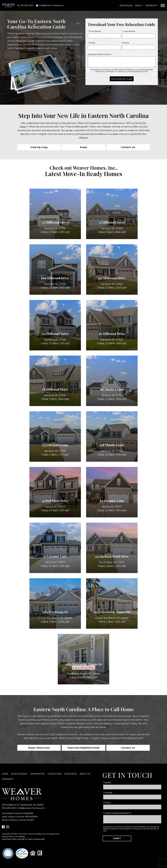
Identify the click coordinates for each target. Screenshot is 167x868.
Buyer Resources (39, 748)
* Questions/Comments (117, 813)
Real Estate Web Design (13, 839)
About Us (85, 774)
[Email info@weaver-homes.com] (50, 5)
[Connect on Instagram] (8, 828)
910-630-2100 (9, 808)
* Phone (108, 793)
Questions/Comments (99, 54)
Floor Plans (55, 774)
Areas (83, 147)
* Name (107, 783)
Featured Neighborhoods (83, 748)
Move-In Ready (19, 774)
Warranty (152, 5)
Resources (126, 5)
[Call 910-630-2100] (25, 5)
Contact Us (128, 147)
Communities (37, 774)
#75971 (30, 820)
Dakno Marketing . (36, 839)
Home (5, 774)
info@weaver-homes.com (31, 808)
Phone (126, 43)
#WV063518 (31, 817)
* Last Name (129, 31)
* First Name (94, 31)
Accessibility (20, 837)
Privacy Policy (8, 837)
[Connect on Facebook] (3, 828)
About (139, 5)
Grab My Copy (39, 147)
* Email (91, 43)
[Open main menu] (163, 5)
